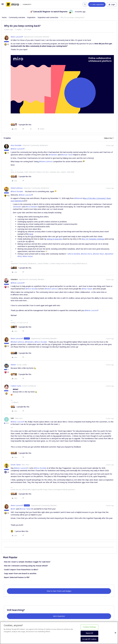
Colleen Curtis (16, 386)
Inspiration (31, 17)
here (31, 234)
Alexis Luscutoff (17, 37)
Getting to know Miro (55, 239)
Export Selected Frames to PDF (17, 577)
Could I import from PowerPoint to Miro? (21, 570)
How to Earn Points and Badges (59, 591)
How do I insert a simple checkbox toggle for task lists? (27, 562)
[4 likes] (21, 125)
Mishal (13, 365)
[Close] (115, 633)
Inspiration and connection (48, 17)
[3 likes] (21, 353)
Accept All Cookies (89, 639)
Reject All (89, 633)
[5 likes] (21, 176)
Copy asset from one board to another (20, 573)
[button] (3, 5)
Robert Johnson (17, 188)
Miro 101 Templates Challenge (93, 239)
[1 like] (19, 531)
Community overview (17, 17)
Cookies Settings (89, 627)
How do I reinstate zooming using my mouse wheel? (26, 566)
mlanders (14, 279)
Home (4, 17)
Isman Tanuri (16, 465)
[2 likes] (20, 407)
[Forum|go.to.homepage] (19, 4)
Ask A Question (59, 616)
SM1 (12, 418)
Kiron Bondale (16, 145)
